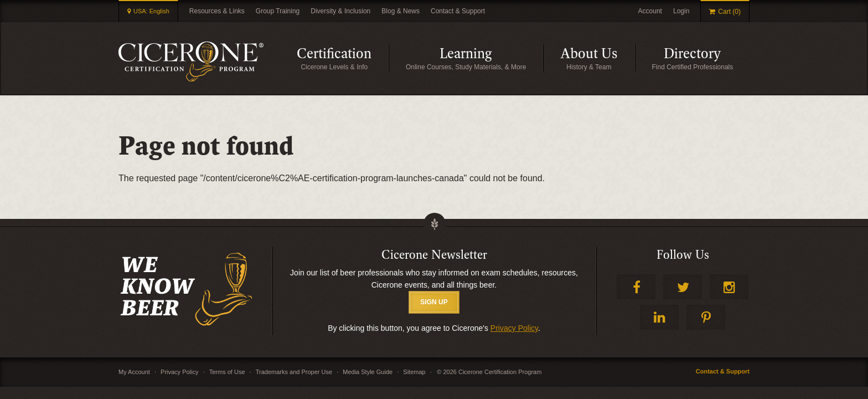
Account (650, 11)
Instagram (729, 287)
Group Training (278, 11)
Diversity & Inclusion (340, 11)
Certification (334, 54)
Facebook (636, 287)
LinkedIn (659, 317)
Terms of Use (227, 372)
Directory (692, 54)
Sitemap (414, 372)
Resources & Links (217, 11)
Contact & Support (458, 11)
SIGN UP (434, 302)
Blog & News (401, 11)
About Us (589, 54)
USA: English (151, 11)
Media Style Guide (368, 372)
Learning (466, 54)
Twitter (683, 287)
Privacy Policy (514, 328)
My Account (134, 372)
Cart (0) (729, 12)
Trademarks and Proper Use (294, 372)
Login (681, 11)
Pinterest (706, 317)
